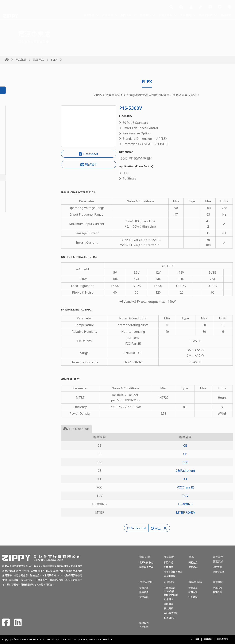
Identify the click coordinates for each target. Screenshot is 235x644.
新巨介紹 (168, 563)
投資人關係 (159, 15)
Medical (10, 209)
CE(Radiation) (185, 471)
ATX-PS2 (11, 197)
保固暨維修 (218, 572)
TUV (185, 496)
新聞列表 (217, 592)
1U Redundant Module (21, 134)
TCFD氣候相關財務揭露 (171, 593)
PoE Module (13, 121)
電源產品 (38, 60)
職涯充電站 (203, 15)
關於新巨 (116, 15)
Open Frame (13, 203)
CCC (185, 462)
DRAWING (185, 504)
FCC (185, 479)
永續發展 (181, 15)
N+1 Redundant (16, 159)
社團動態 (193, 597)
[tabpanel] (147, 479)
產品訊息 (96, 15)
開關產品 (193, 563)
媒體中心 (137, 15)
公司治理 (144, 588)
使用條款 (208, 639)
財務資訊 (144, 597)
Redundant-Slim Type (20, 140)
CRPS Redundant (16, 115)
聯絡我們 (225, 15)
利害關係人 (170, 618)
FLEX (54, 60)
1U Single (11, 184)
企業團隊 (168, 567)
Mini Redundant (16, 165)
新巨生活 (193, 592)
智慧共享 (193, 588)
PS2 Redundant (15, 172)
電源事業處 (170, 576)
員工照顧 (168, 609)
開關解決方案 (146, 567)
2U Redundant (15, 153)
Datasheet (89, 154)
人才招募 (195, 639)
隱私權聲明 (222, 639)
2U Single (11, 190)
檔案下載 (217, 567)
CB (185, 445)
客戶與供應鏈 (171, 613)
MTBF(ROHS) (185, 512)
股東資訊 (144, 592)
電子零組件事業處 (173, 572)
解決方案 (75, 15)
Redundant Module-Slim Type (26, 146)
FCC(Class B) (185, 487)
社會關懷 (168, 599)
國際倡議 (168, 604)
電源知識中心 (146, 563)
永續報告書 (170, 588)
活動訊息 (217, 588)
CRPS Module (14, 109)
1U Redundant (15, 128)
